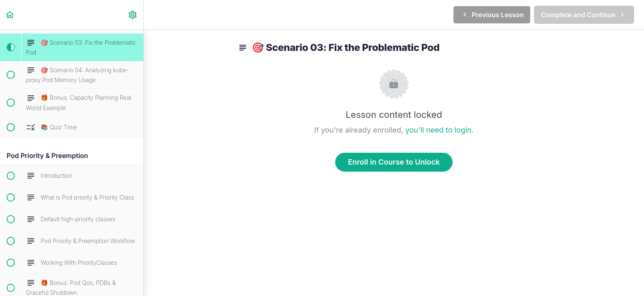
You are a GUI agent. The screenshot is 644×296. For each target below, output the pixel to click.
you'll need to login (438, 130)
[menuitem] (133, 15)
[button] (10, 15)
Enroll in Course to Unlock (394, 162)
